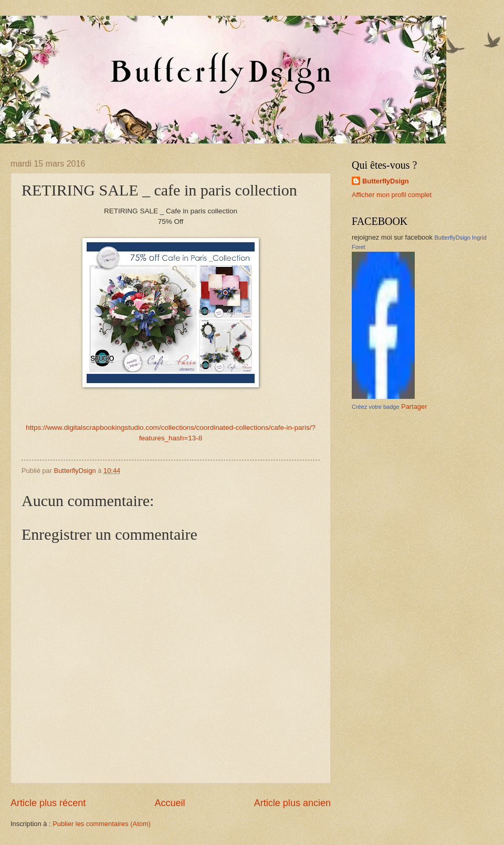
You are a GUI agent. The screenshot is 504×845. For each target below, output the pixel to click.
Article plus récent (48, 803)
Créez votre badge (376, 407)
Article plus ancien (292, 803)
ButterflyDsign (386, 181)
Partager (414, 406)
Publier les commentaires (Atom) (102, 824)
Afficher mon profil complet (392, 195)
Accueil (170, 803)
